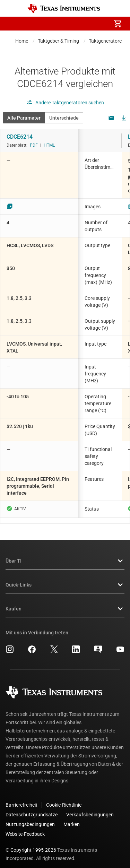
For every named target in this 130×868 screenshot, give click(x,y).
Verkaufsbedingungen (90, 809)
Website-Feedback (25, 828)
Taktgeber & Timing (58, 41)
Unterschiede (64, 118)
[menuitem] (59, 24)
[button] (12, 24)
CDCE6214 (20, 137)
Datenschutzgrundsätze (32, 809)
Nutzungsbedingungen (30, 819)
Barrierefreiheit (21, 799)
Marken (72, 819)
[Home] (64, 8)
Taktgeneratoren (107, 41)
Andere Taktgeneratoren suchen (65, 103)
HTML (49, 145)
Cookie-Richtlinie (64, 799)
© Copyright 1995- (31, 844)
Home (22, 41)
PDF (34, 145)
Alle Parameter (24, 118)
